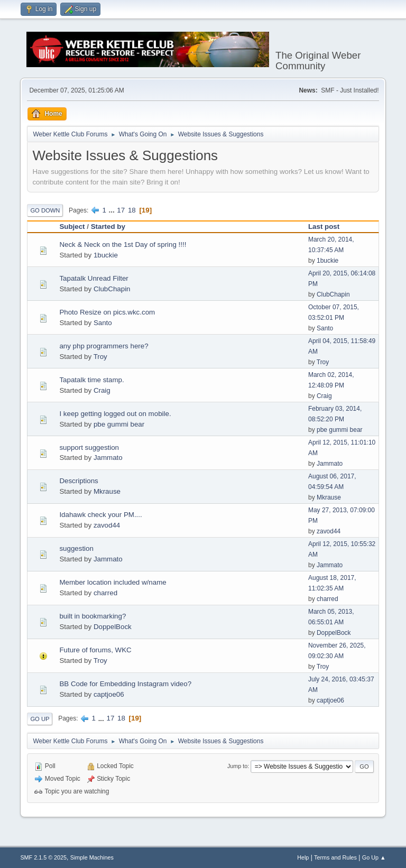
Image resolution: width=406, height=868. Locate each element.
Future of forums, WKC (95, 650)
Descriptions (79, 481)
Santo (103, 323)
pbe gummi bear (119, 424)
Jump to (237, 766)
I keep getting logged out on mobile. (115, 414)
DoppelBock (113, 627)
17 (121, 210)
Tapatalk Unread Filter (94, 278)
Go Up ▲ (374, 857)
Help (303, 857)
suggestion (76, 548)
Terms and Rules (335, 857)
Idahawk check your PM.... (100, 515)
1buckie (106, 255)
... (113, 210)
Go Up (40, 719)
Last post (324, 227)
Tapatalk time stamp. (91, 380)
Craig (102, 390)
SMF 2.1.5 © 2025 (43, 857)
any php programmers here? (104, 346)
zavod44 (107, 525)
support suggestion (89, 447)
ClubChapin (112, 289)
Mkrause (107, 491)
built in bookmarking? (93, 616)
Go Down (45, 210)
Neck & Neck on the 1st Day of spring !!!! (123, 244)
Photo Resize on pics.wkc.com (107, 312)
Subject (72, 227)
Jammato (108, 458)
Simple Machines (92, 857)
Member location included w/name (113, 582)
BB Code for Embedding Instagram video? (125, 684)
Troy (100, 357)
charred (105, 593)
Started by (108, 227)
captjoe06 (109, 694)
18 (132, 210)
